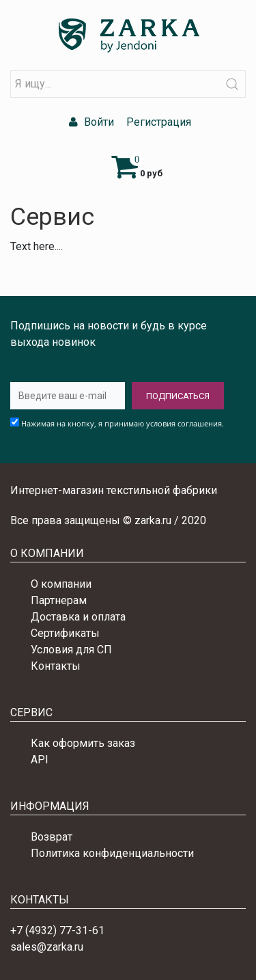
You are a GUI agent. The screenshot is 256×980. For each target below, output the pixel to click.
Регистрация (157, 122)
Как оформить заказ (83, 743)
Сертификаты (65, 633)
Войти (90, 122)
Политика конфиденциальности (112, 853)
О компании (61, 584)
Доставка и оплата (78, 617)
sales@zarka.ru (47, 947)
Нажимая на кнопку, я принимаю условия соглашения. (123, 423)
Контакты (56, 666)
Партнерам (59, 600)
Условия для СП (71, 650)
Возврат (52, 837)
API (40, 760)
